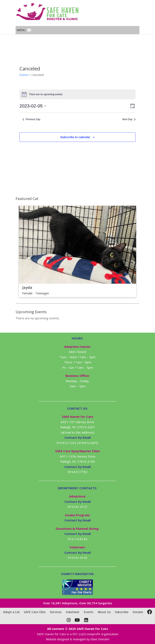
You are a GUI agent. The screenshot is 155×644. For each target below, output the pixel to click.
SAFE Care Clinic (35, 612)
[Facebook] (150, 612)
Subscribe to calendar (75, 137)
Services (56, 612)
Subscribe (122, 612)
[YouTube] (77, 620)
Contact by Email (77, 502)
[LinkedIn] (86, 620)
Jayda (27, 287)
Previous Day (31, 119)
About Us (104, 612)
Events (24, 75)
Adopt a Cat (11, 612)
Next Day (129, 119)
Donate (138, 612)
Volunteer (73, 612)
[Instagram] (69, 620)
